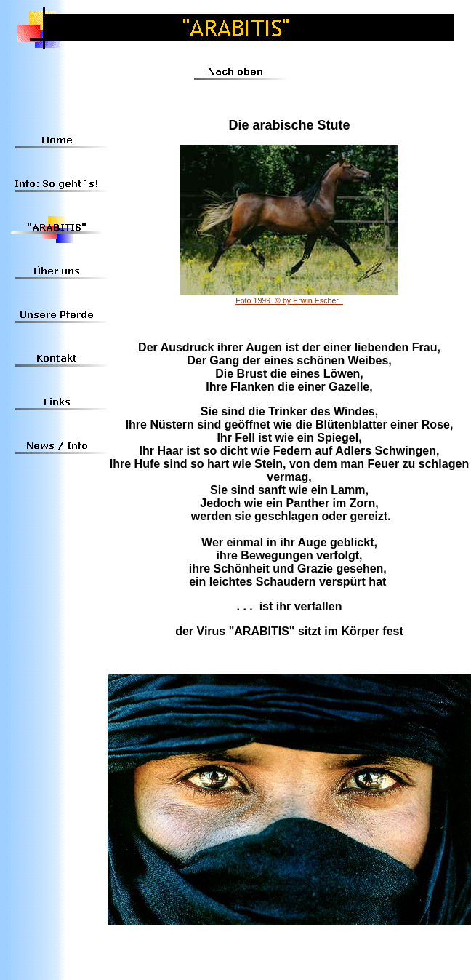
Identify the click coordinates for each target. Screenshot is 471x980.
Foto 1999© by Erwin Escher (289, 300)
